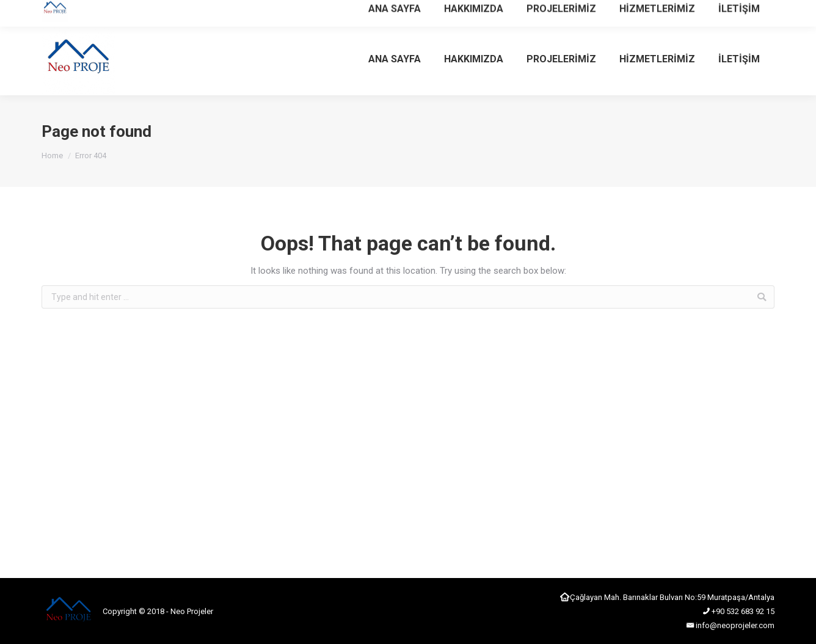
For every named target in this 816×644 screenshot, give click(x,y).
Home (52, 156)
